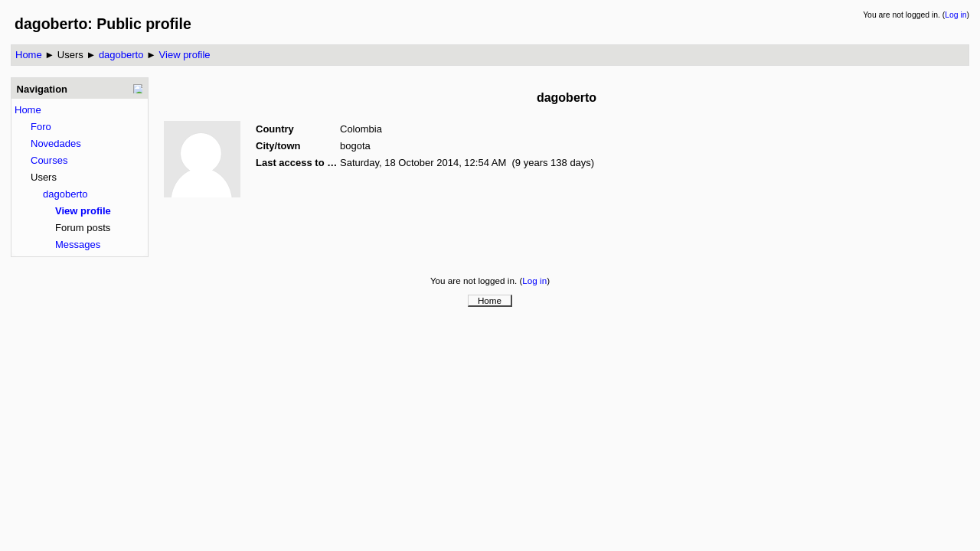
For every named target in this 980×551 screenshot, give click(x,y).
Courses (49, 160)
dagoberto (121, 55)
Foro (41, 127)
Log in (955, 15)
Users (70, 55)
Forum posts (83, 228)
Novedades (56, 143)
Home (29, 55)
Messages (78, 245)
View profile (185, 55)
